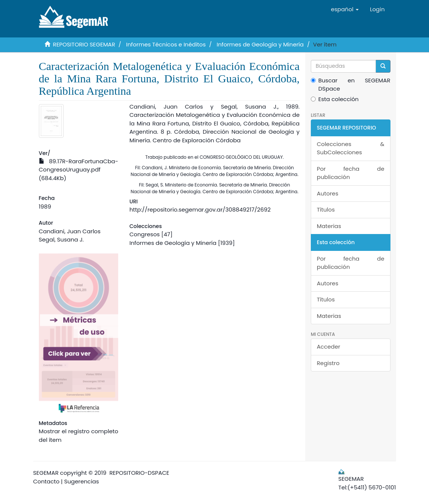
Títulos (326, 210)
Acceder (329, 347)
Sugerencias (81, 481)
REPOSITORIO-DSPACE (140, 473)
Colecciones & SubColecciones (351, 148)
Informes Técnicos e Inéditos (166, 44)
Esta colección (335, 99)
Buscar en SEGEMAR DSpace (351, 85)
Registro (328, 363)
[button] (345, 9)
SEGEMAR (46, 473)
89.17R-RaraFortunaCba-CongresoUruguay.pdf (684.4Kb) (79, 170)
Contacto (47, 481)
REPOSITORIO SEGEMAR (84, 44)
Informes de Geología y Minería (260, 44)
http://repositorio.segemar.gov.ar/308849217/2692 (200, 210)
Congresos (145, 234)
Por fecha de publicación (351, 173)
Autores (328, 193)
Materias (329, 226)
